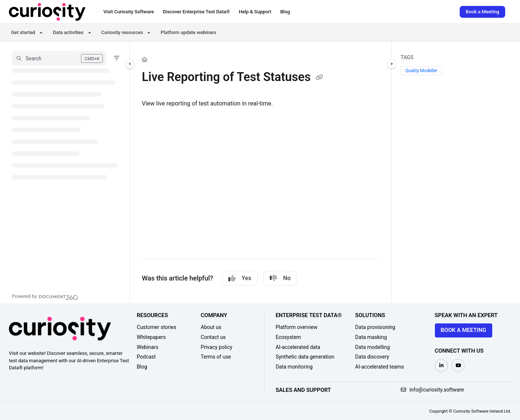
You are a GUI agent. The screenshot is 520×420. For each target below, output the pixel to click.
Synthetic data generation (305, 357)
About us (211, 327)
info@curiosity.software (432, 390)
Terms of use (216, 357)
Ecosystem (288, 337)
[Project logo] (47, 12)
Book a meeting (464, 330)
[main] (261, 173)
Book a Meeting (482, 12)
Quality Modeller (421, 71)
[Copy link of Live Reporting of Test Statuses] (319, 78)
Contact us (213, 337)
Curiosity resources (122, 32)
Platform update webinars (188, 32)
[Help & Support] (255, 12)
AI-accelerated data (298, 347)
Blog (142, 367)
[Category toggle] (130, 64)
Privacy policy (216, 347)
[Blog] (285, 12)
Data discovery (372, 357)
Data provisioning (375, 327)
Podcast (146, 357)
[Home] (145, 60)
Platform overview (297, 327)
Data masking (371, 337)
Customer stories (157, 327)
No (280, 278)
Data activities (68, 32)
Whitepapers (151, 337)
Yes (240, 278)
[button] (59, 58)
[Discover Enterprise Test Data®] (197, 12)
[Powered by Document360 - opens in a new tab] (45, 296)
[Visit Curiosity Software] (128, 12)
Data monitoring (294, 367)
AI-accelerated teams (380, 367)
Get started (23, 32)
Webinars (148, 347)
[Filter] (117, 58)
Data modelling (373, 347)
